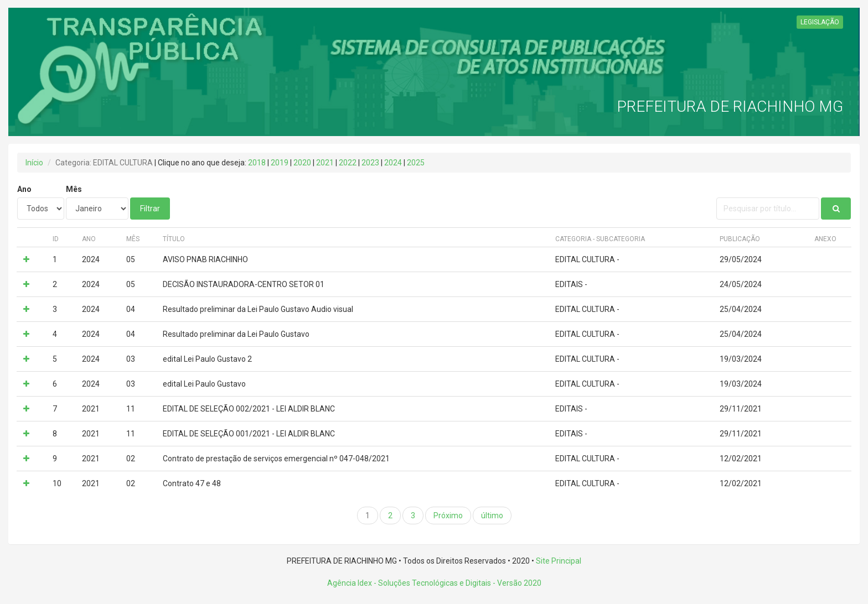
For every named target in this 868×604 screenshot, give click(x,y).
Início (34, 163)
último (492, 516)
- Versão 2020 (516, 583)
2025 (416, 163)
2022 (348, 163)
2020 (302, 163)
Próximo (448, 516)
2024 (393, 163)
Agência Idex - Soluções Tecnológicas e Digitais (409, 583)
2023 (370, 163)
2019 (280, 163)
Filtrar (150, 209)
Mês (74, 189)
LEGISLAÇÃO (820, 22)
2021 (325, 163)
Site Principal (559, 561)
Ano (24, 189)
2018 (257, 163)
